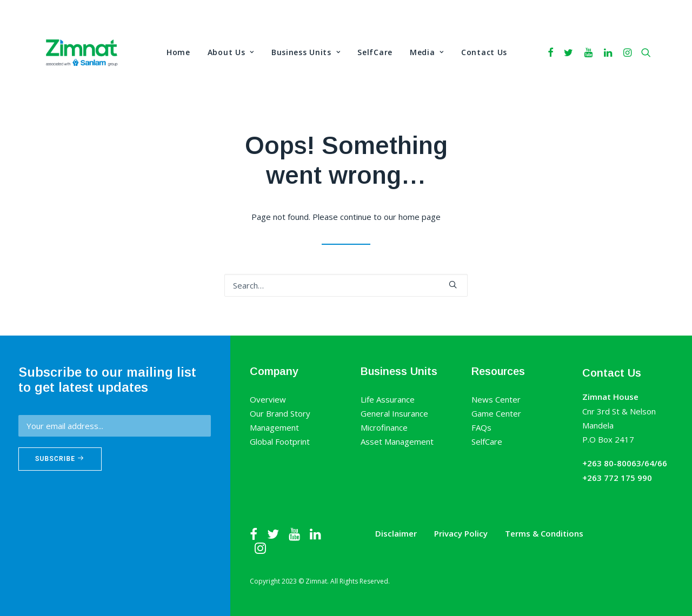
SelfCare (375, 52)
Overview (268, 399)
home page (420, 217)
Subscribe (60, 459)
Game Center (496, 413)
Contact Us (484, 52)
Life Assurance (388, 399)
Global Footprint (280, 441)
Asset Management (397, 441)
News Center (496, 399)
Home (178, 52)
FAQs (481, 427)
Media (427, 52)
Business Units (306, 52)
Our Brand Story (280, 413)
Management (274, 427)
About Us (231, 52)
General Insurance (394, 413)
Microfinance (384, 427)
